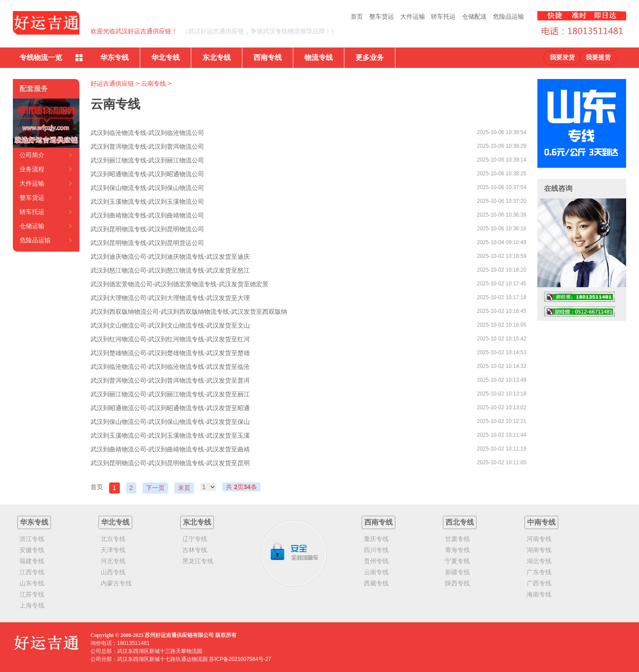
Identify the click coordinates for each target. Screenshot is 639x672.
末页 (184, 488)
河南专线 (539, 539)
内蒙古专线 (116, 583)
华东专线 (114, 57)
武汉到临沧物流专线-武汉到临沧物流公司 (148, 133)
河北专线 (113, 561)
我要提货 (598, 57)
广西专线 (539, 583)
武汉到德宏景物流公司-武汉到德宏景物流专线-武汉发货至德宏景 (179, 284)
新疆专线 (458, 572)
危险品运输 (509, 16)
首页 (357, 16)
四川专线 (376, 550)
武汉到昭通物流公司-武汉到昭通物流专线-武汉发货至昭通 (170, 408)
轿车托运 (443, 16)
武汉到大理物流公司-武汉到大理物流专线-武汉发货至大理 (170, 298)
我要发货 (562, 57)
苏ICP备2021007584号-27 (240, 659)
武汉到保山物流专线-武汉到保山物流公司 (148, 188)
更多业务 (370, 57)
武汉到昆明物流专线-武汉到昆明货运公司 (148, 243)
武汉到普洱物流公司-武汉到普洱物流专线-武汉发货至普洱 (170, 380)
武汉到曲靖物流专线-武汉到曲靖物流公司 (148, 215)
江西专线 (32, 572)
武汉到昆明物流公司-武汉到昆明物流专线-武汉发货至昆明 (170, 463)
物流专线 (319, 57)
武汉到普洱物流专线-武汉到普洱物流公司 (148, 146)
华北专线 (166, 57)
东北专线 (217, 57)
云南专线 (154, 83)
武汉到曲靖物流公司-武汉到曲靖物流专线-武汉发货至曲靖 (170, 449)
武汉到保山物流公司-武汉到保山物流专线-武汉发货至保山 (170, 422)
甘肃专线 (458, 539)
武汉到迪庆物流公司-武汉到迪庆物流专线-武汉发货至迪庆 (170, 257)
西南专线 (268, 57)
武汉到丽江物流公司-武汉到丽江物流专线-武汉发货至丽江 (170, 394)
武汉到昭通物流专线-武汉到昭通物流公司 (148, 174)
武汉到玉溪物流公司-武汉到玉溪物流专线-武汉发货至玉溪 (170, 435)
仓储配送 (474, 16)
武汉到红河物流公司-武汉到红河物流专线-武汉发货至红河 (170, 339)
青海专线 (458, 550)
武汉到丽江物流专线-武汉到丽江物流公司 (148, 160)
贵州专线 (376, 561)
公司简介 (32, 155)
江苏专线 (32, 594)
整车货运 (382, 16)
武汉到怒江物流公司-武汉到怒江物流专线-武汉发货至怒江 (170, 270)
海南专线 (539, 594)
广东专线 (539, 572)
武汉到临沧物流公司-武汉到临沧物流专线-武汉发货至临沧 (170, 367)
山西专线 (113, 572)
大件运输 (413, 16)
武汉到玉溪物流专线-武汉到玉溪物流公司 (148, 202)
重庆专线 (376, 539)
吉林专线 (195, 550)
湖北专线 (539, 561)
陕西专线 (458, 583)
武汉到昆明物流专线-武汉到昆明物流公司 (148, 229)
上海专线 (32, 605)
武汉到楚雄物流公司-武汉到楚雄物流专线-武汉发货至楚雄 (170, 353)
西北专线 (460, 522)
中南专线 (541, 522)
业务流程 (32, 169)
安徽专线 (32, 550)
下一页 (155, 488)
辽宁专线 (195, 539)
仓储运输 (32, 226)
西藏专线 (376, 583)
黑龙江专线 (198, 561)
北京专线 (113, 539)
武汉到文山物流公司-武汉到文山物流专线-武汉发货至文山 (170, 325)
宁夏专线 (458, 561)
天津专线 (113, 550)
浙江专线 (32, 539)
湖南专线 (539, 550)
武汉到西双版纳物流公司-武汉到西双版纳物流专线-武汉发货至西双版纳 (189, 312)
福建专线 (32, 561)
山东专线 (32, 583)
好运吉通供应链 (112, 83)
